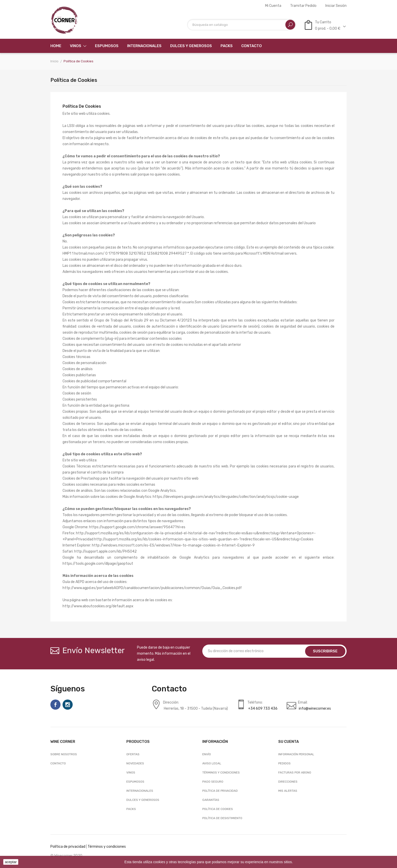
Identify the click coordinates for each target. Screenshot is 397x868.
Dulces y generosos (143, 800)
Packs (131, 809)
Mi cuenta (273, 6)
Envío (207, 754)
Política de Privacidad (220, 791)
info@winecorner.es (315, 709)
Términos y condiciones (221, 772)
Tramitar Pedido (303, 6)
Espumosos (135, 782)
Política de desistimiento (222, 818)
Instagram (68, 705)
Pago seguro (213, 782)
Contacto (58, 763)
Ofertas (133, 754)
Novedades (135, 763)
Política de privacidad (68, 847)
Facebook (55, 705)
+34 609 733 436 (263, 709)
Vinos (131, 772)
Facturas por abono (295, 772)
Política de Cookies (218, 809)
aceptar (11, 862)
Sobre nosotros (64, 754)
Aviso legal (212, 763)
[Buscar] (242, 25)
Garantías (211, 800)
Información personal (296, 754)
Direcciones (288, 782)
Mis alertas (288, 791)
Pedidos (284, 763)
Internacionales (140, 791)
